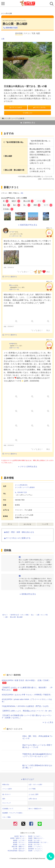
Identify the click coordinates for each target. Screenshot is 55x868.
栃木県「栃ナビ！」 (21, 836)
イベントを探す (7, 789)
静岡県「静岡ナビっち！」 (19, 838)
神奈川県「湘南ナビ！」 (19, 847)
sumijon (12, 344)
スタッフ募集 (6, 817)
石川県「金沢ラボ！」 (20, 849)
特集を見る (6, 784)
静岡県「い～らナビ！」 (36, 847)
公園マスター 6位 (14, 348)
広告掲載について (8, 809)
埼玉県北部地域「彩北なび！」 (17, 851)
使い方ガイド (6, 794)
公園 (3, 39)
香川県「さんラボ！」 (35, 845)
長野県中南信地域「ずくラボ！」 (39, 842)
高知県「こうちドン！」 (36, 851)
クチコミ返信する (10, 277)
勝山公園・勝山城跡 (15, 24)
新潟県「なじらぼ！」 (35, 840)
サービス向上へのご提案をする (17, 538)
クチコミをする (39, 107)
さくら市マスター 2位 (15, 236)
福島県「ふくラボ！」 (20, 840)
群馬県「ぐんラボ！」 (20, 845)
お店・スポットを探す (35, 784)
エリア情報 (32, 789)
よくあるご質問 (33, 794)
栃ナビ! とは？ (27, 779)
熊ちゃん (12, 285)
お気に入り (27, 113)
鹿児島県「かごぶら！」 (36, 849)
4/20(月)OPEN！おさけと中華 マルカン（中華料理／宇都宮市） (27, 695)
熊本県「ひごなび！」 (35, 836)
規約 (4, 799)
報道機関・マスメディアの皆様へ (13, 813)
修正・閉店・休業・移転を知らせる (19, 532)
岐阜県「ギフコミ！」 (20, 842)
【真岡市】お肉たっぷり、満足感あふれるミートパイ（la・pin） (27, 711)
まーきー (12, 232)
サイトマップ (6, 803)
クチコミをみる (16, 107)
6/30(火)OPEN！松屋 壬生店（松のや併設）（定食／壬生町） (26, 680)
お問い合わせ (33, 799)
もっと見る (48, 722)
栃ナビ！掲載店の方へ (35, 809)
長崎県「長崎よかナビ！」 (36, 838)
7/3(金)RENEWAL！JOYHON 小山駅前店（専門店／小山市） (26, 706)
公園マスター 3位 (14, 289)
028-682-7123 (10, 28)
